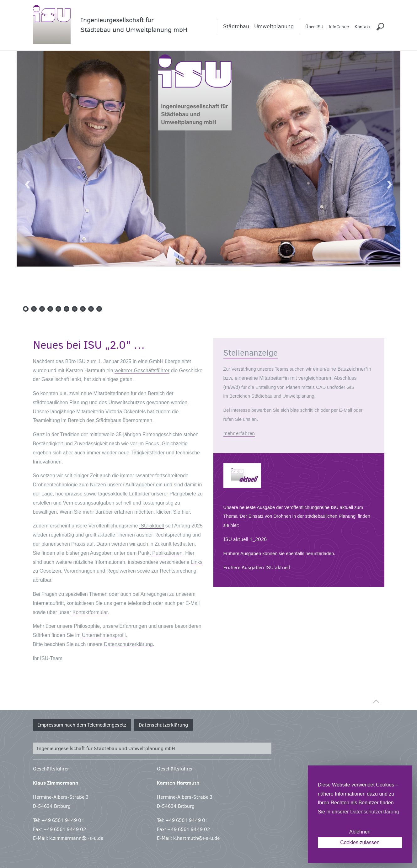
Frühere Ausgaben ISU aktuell (257, 567)
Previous (28, 188)
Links (197, 562)
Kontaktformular (90, 612)
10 (99, 309)
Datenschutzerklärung (128, 644)
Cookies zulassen (360, 842)
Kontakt (362, 27)
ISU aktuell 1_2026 (245, 539)
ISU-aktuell (152, 526)
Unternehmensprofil (104, 635)
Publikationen (167, 553)
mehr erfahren (239, 433)
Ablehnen (360, 832)
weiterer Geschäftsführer (142, 370)
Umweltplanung (274, 26)
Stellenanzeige (251, 353)
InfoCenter (339, 27)
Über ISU (314, 27)
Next (389, 188)
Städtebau (236, 26)
